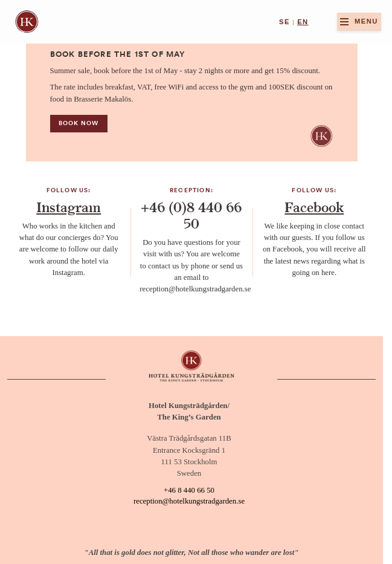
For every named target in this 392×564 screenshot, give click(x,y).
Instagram (69, 208)
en (303, 22)
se (284, 22)
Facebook (314, 208)
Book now (79, 123)
